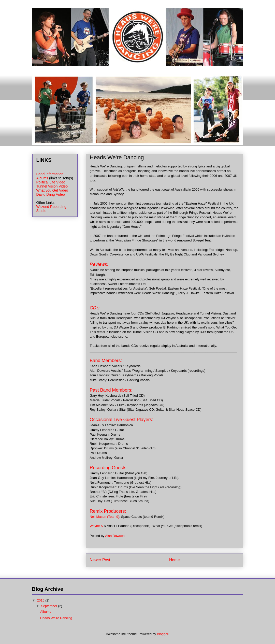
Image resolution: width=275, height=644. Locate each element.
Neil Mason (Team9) (105, 517)
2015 (41, 600)
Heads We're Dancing (56, 618)
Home (175, 560)
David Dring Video (51, 194)
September (49, 606)
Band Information (50, 174)
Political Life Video (51, 182)
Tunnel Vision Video (52, 186)
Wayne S (96, 526)
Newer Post (100, 560)
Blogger (163, 634)
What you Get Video (52, 190)
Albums (42, 178)
